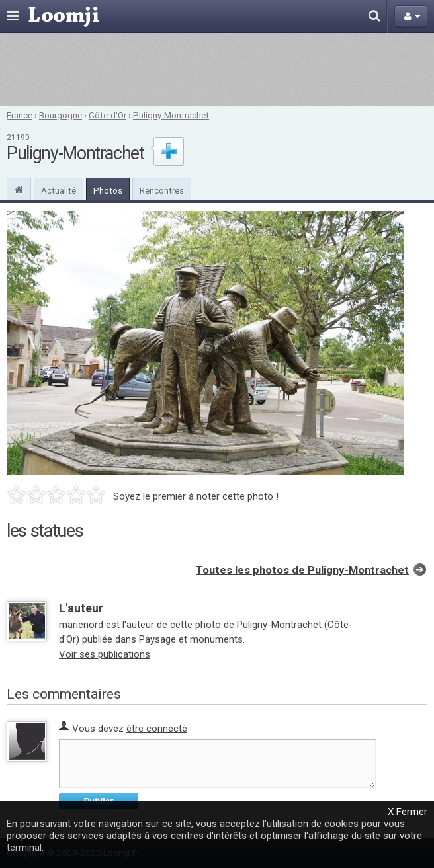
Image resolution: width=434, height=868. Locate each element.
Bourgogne (61, 115)
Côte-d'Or (108, 115)
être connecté (157, 729)
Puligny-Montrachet (171, 115)
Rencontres (162, 190)
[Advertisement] (217, 69)
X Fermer (408, 812)
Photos (108, 190)
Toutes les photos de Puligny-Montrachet (302, 570)
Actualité (59, 190)
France (20, 115)
